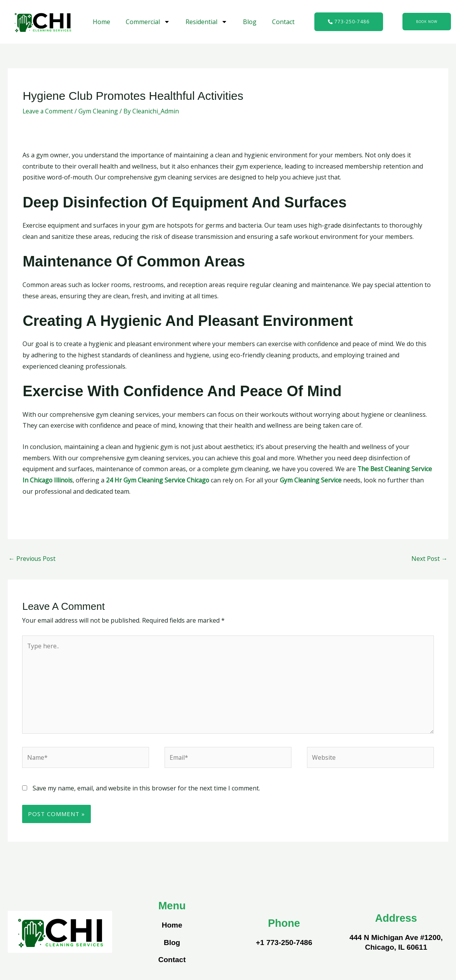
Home (101, 22)
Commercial (148, 22)
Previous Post (33, 559)
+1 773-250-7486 (284, 944)
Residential (206, 22)
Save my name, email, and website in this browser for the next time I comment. (146, 790)
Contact (283, 22)
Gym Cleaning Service (313, 480)
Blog (250, 22)
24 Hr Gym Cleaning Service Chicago (159, 480)
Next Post (429, 559)
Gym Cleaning (100, 111)
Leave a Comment (49, 111)
